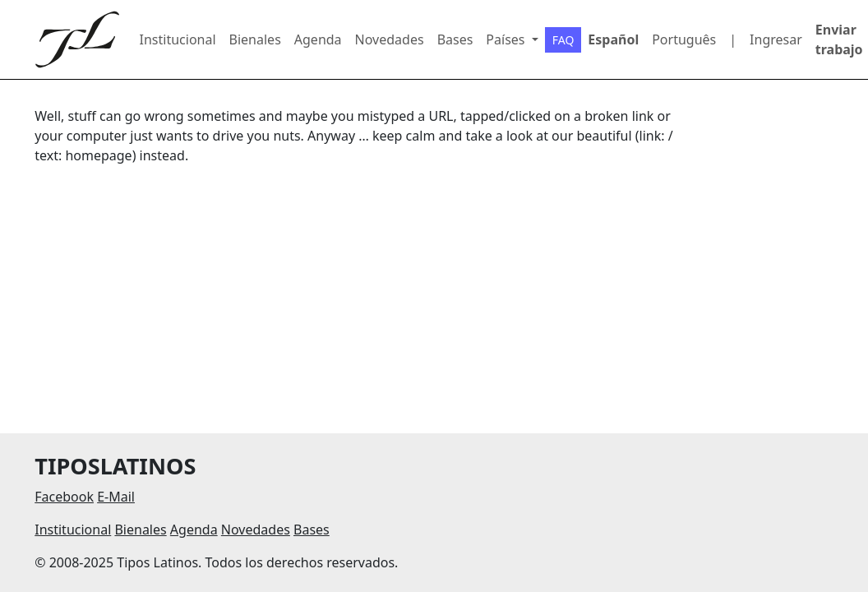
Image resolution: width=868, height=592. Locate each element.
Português (684, 39)
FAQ (563, 40)
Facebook (64, 497)
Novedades (390, 39)
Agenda (318, 39)
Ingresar (776, 39)
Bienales (255, 39)
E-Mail (116, 497)
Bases (455, 39)
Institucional (178, 39)
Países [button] (507, 39)
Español (613, 39)
